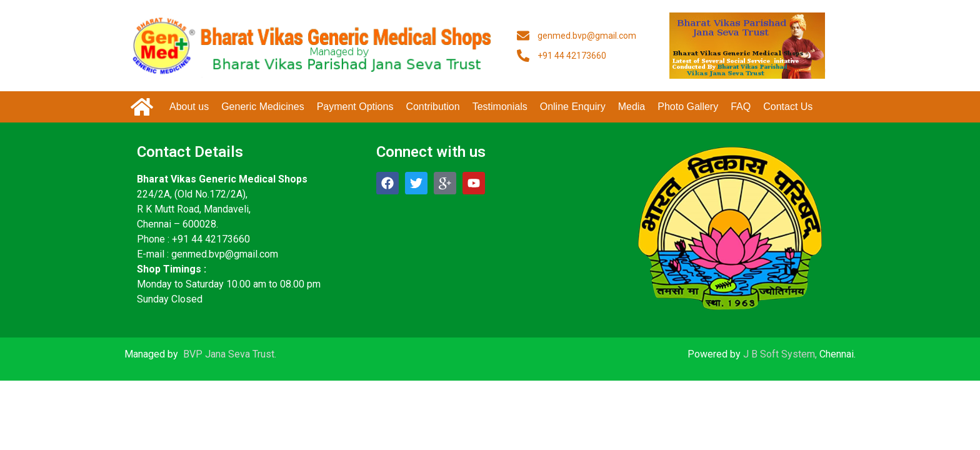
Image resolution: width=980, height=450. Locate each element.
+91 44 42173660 (211, 239)
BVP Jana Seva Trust (229, 354)
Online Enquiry (573, 107)
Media (632, 107)
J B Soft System (779, 354)
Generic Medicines (263, 107)
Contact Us (788, 107)
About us (189, 107)
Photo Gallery (688, 107)
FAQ (741, 107)
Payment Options (355, 107)
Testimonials (500, 107)
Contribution (432, 107)
